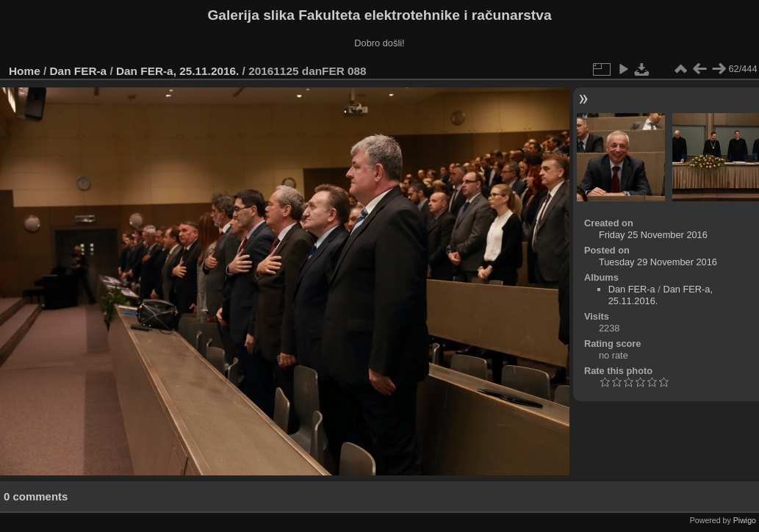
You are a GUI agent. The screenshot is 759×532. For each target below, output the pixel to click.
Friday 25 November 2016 (653, 235)
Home (25, 71)
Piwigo (745, 520)
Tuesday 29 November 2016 (658, 262)
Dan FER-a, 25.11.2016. (177, 71)
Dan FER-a (79, 71)
